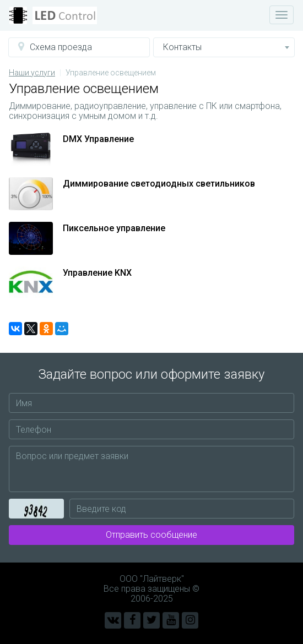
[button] (79, 47)
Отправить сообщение (151, 535)
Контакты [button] (226, 47)
